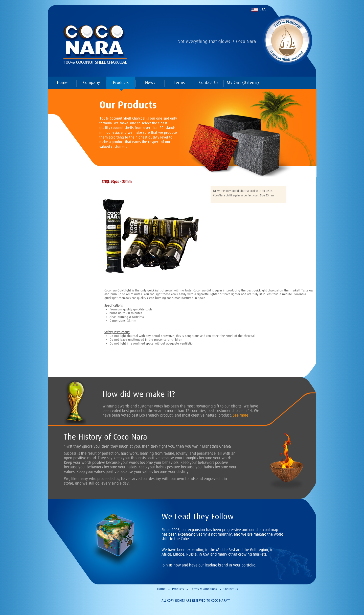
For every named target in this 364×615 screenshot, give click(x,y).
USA (263, 10)
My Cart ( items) (243, 82)
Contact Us (209, 82)
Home (62, 82)
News (150, 82)
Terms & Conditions (204, 589)
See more (241, 415)
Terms (179, 82)
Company (92, 82)
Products (121, 82)
